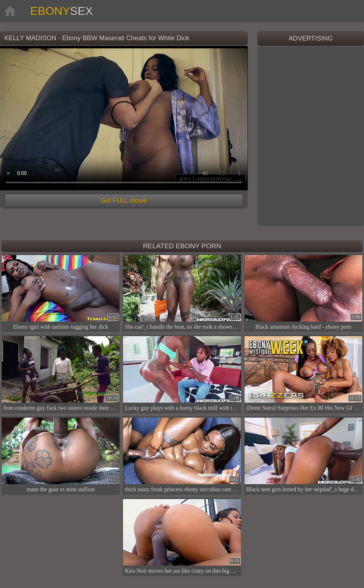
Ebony (61, 11)
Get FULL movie (124, 201)
